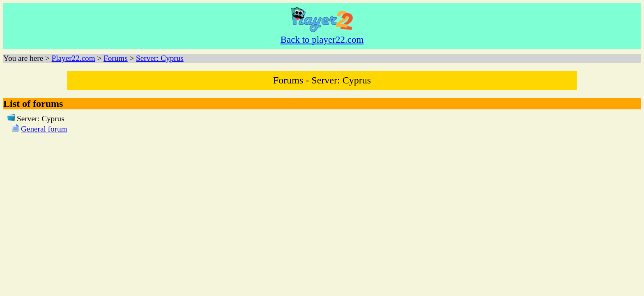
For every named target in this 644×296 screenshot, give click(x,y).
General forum (44, 129)
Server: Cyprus (160, 58)
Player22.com (74, 58)
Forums (116, 58)
